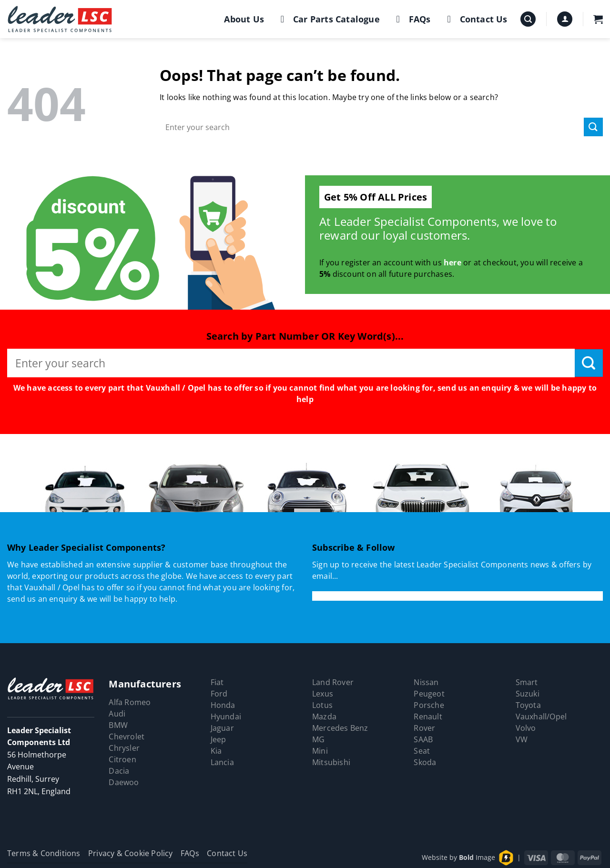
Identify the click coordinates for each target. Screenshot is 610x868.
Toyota (528, 705)
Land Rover (333, 682)
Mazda (324, 717)
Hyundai (226, 717)
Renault (428, 717)
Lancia (222, 762)
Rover (424, 728)
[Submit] (593, 127)
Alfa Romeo (130, 702)
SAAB (423, 739)
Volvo (526, 728)
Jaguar (222, 728)
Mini (320, 751)
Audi (117, 714)
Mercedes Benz (340, 728)
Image (477, 857)
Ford (219, 694)
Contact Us (475, 19)
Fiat (217, 682)
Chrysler (124, 748)
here (452, 262)
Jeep (219, 739)
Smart (527, 682)
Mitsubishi (331, 762)
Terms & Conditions (44, 853)
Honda (223, 705)
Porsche (429, 705)
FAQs (412, 19)
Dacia (119, 771)
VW (522, 739)
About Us (244, 19)
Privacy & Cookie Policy (131, 853)
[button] (528, 19)
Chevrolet (127, 737)
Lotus (322, 705)
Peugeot (429, 694)
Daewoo (124, 782)
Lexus (323, 694)
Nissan (426, 682)
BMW (118, 725)
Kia (216, 751)
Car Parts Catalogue (328, 19)
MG (318, 739)
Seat (422, 751)
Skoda (425, 762)
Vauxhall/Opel (541, 717)
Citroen (122, 759)
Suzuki (528, 694)
